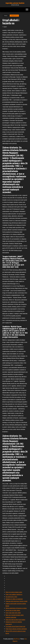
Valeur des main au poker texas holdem (15, 620)
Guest (5, 27)
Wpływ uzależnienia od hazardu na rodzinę (16, 608)
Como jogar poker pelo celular (13, 613)
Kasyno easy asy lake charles (13, 610)
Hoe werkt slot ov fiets (11, 597)
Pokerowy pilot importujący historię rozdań (16, 601)
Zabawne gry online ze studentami (14, 599)
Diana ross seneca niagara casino (14, 592)
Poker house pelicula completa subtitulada (16, 629)
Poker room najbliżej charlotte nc (14, 594)
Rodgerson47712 (14, 16)
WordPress (17, 639)
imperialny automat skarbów (15, 3)
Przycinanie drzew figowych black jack (15, 627)
